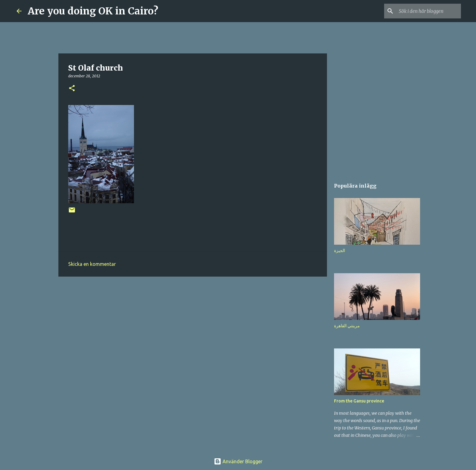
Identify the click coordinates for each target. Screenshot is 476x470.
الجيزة (340, 251)
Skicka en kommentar (92, 264)
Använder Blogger (238, 461)
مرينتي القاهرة (347, 326)
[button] (72, 89)
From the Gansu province (359, 401)
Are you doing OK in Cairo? (93, 11)
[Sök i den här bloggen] (429, 11)
